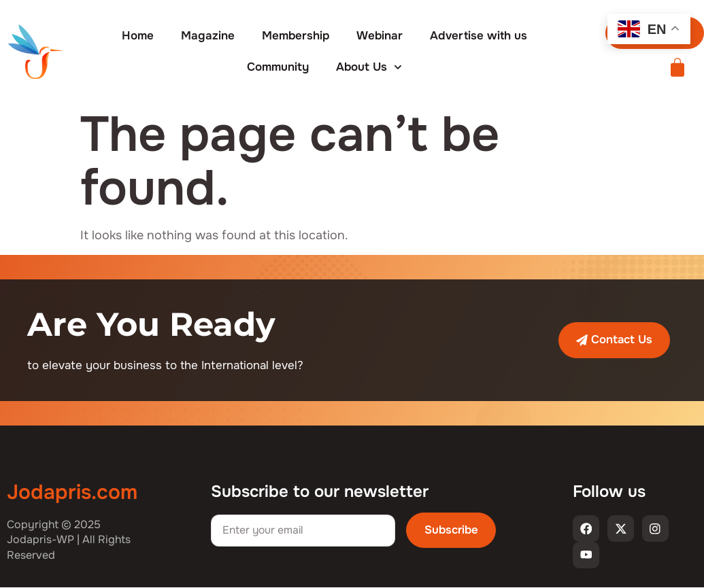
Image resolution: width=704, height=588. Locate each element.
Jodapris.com (72, 492)
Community (278, 67)
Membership (296, 36)
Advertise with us (479, 36)
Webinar (380, 36)
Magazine (208, 36)
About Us (369, 67)
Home (138, 36)
